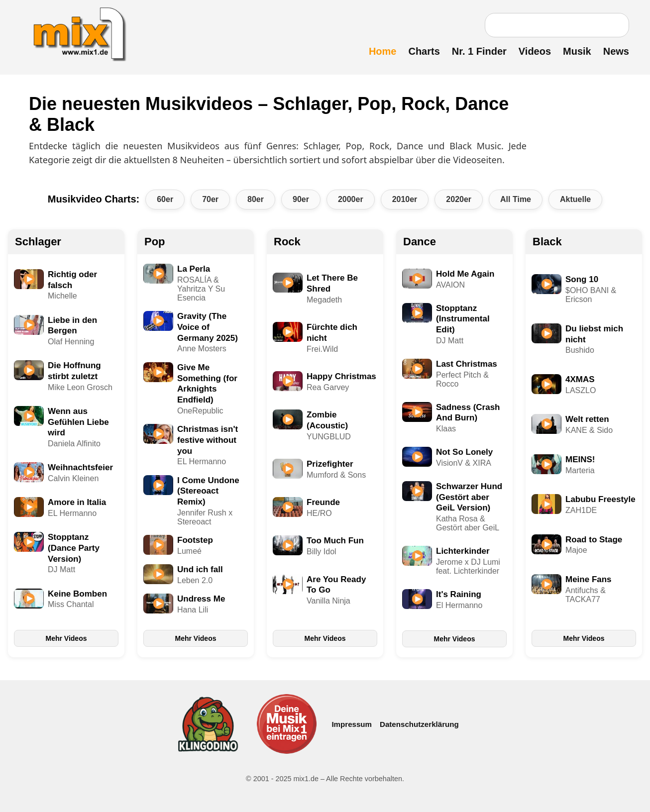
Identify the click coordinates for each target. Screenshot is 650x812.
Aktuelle (575, 199)
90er (301, 199)
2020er (459, 199)
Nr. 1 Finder (479, 51)
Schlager (38, 242)
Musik (577, 51)
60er (165, 199)
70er (210, 199)
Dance (420, 242)
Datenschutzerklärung (419, 724)
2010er (405, 199)
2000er (351, 199)
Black (547, 242)
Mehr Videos (66, 638)
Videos (535, 51)
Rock (287, 242)
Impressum (352, 724)
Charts (424, 51)
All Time (516, 199)
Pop (155, 242)
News (616, 51)
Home (383, 51)
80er (256, 199)
